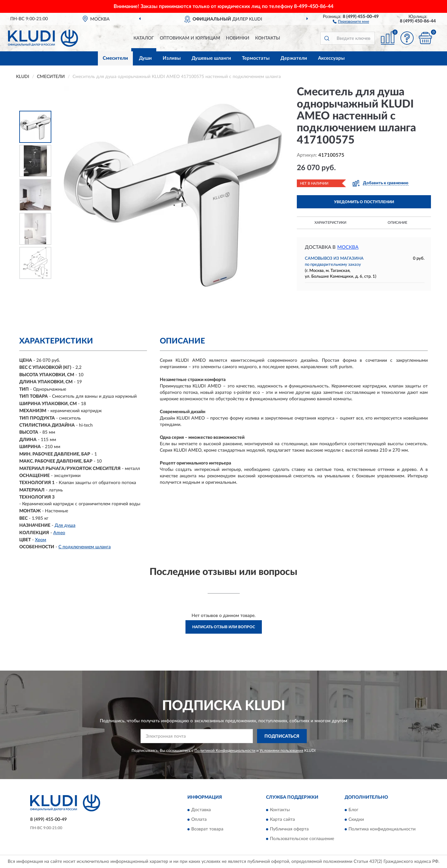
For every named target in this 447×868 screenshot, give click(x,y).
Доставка (201, 810)
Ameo (59, 533)
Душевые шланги (211, 58)
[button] (351, 21)
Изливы (172, 58)
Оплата (199, 820)
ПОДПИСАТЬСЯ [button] (282, 736)
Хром (41, 540)
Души (145, 58)
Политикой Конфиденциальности (225, 751)
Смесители (115, 58)
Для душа (65, 525)
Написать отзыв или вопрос (224, 627)
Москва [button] (348, 247)
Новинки (238, 38)
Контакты (268, 38)
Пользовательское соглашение (302, 839)
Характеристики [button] (330, 223)
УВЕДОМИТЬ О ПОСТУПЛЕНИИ (364, 202)
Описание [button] (397, 223)
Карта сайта (282, 820)
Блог (353, 810)
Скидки (356, 820)
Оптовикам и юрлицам (190, 38)
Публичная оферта (289, 829)
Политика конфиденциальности (382, 829)
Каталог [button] (144, 38)
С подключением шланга (85, 547)
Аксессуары (331, 58)
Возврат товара (207, 829)
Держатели (294, 58)
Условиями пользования (281, 751)
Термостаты (256, 58)
